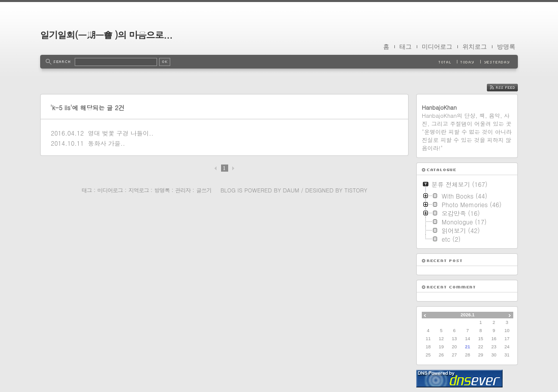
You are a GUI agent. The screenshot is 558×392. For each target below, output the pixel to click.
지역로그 (139, 190)
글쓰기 (204, 190)
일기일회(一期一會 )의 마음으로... (106, 35)
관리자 (183, 190)
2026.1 (468, 315)
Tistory (356, 190)
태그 (406, 47)
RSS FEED (510, 88)
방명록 (506, 47)
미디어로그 (437, 47)
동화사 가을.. (106, 143)
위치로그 (475, 47)
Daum (291, 190)
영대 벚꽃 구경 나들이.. (121, 133)
